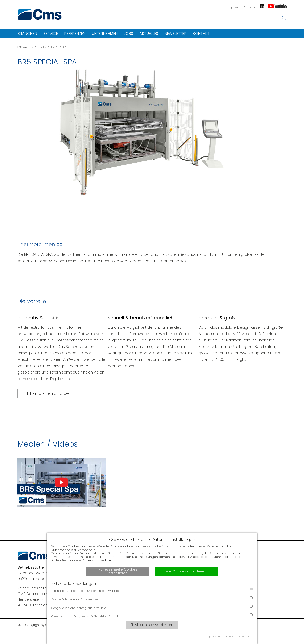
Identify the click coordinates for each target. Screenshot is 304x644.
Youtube (277, 6)
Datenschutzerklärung (99, 560)
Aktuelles (149, 33)
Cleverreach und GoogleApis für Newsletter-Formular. (152, 616)
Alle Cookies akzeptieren (186, 571)
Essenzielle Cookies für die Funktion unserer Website (152, 590)
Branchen (27, 33)
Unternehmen (105, 33)
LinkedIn (262, 6)
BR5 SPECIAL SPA (58, 47)
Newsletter (175, 33)
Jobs (128, 33)
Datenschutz (250, 7)
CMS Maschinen (26, 47)
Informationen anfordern (50, 393)
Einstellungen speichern (152, 625)
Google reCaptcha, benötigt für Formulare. (152, 607)
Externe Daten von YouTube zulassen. (152, 599)
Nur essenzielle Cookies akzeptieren (118, 571)
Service (51, 33)
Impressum (234, 7)
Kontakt (201, 33)
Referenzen (75, 33)
